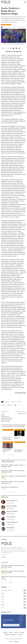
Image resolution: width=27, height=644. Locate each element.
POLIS (16, 642)
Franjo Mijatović (12, 522)
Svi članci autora (10, 503)
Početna (5, 633)
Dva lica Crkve (22, 414)
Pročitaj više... (4, 555)
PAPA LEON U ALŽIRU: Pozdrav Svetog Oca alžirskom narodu (13, 482)
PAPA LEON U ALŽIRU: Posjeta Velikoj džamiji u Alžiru (13, 477)
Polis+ (2, 608)
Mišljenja (3, 605)
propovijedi (13, 402)
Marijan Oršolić (12, 511)
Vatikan (3, 602)
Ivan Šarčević (7, 402)
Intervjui (20, 635)
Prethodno (6, 455)
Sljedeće (12, 455)
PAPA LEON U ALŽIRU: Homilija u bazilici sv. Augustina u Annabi (13, 466)
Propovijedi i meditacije (6, 25)
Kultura (3, 599)
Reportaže (14, 635)
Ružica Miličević (12, 501)
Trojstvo (19, 402)
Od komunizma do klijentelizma (10, 487)
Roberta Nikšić (12, 506)
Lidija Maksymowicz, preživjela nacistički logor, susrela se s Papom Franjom (7, 418)
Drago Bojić (10, 528)
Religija (3, 593)
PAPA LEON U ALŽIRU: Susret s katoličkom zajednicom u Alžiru (13, 471)
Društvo (3, 596)
